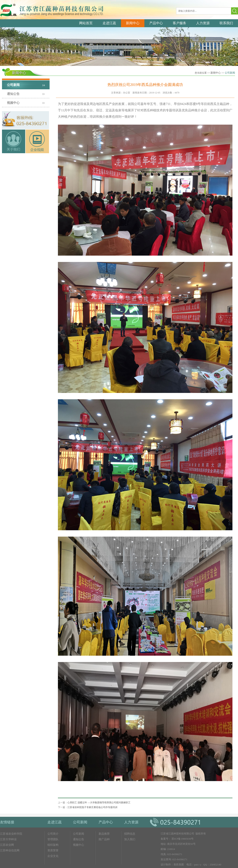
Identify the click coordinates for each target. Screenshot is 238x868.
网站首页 (86, 23)
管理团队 (53, 839)
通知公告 (13, 94)
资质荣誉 (53, 850)
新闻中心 (133, 23)
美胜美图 (179, 865)
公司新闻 (230, 73)
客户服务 (179, 23)
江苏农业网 (7, 845)
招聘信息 (130, 834)
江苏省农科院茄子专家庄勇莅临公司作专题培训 (92, 807)
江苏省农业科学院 (11, 834)
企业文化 (53, 856)
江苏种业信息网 (10, 850)
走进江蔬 (109, 23)
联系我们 (226, 23)
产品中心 (156, 23)
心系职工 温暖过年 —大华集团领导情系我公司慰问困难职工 (99, 803)
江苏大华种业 (8, 839)
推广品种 (104, 839)
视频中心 (13, 103)
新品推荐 (104, 834)
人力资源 (203, 23)
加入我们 (130, 839)
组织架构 (53, 845)
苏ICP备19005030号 (183, 839)
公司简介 (53, 834)
